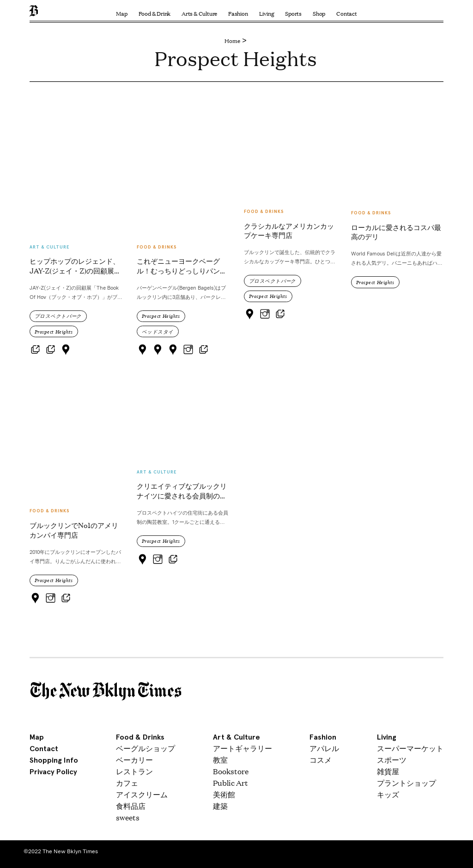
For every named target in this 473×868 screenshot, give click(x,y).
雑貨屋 (388, 771)
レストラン (134, 771)
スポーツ (392, 760)
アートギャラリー (243, 748)
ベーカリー (134, 760)
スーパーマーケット (410, 748)
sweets (128, 817)
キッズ (388, 794)
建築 (220, 806)
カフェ (127, 783)
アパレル (324, 748)
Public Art (230, 783)
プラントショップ (406, 783)
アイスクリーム (142, 794)
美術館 (224, 794)
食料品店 (131, 806)
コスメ (321, 760)
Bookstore (231, 771)
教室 (220, 760)
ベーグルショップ (146, 748)
